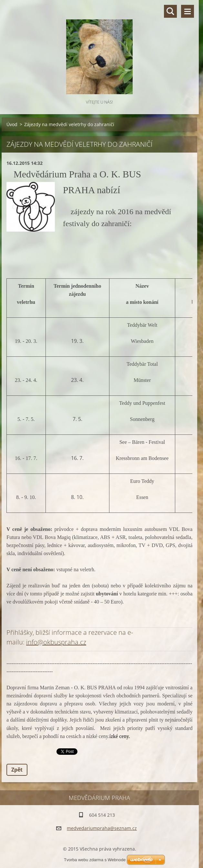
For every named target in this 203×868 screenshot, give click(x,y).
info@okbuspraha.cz (56, 642)
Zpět (17, 770)
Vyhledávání (170, 11)
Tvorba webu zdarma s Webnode (95, 860)
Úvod (12, 124)
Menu (188, 11)
